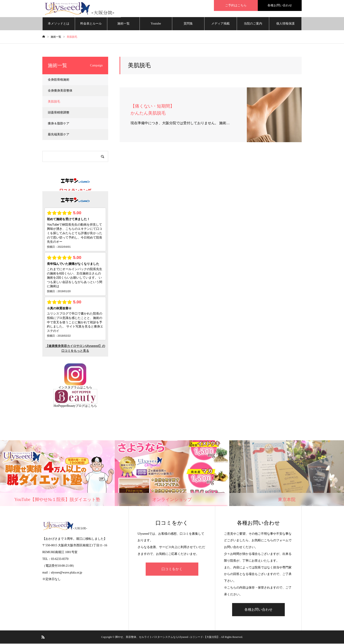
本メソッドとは (59, 24)
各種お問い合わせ (258, 610)
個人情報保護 (285, 24)
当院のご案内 (253, 24)
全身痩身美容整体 (60, 91)
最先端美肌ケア (59, 135)
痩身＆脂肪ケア (59, 124)
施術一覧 (124, 24)
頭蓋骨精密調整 (59, 113)
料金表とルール (91, 24)
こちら (88, 388)
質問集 (188, 24)
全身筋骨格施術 (59, 80)
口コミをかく (172, 569)
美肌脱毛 (54, 102)
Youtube (156, 24)
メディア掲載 (220, 24)
